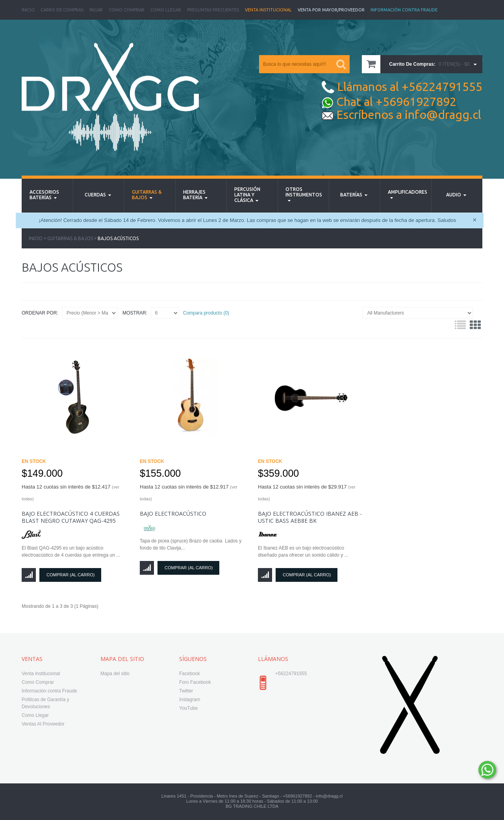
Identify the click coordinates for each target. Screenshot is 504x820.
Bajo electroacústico (173, 514)
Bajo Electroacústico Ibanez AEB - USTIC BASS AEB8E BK (310, 517)
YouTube (188, 708)
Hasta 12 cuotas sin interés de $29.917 (307, 492)
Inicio (28, 10)
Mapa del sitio (115, 674)
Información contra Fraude (49, 691)
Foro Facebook (195, 682)
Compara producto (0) (206, 313)
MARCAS (230, 46)
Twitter (186, 691)
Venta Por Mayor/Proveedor (331, 10)
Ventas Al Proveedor (43, 724)
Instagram (190, 700)
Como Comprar (127, 10)
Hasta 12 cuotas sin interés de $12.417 (70, 492)
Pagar (96, 10)
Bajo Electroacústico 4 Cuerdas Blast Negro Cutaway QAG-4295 (71, 517)
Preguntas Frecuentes (213, 10)
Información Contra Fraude (404, 10)
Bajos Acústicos (118, 238)
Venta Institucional (268, 10)
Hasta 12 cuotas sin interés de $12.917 (189, 492)
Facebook (190, 674)
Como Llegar (166, 10)
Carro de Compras (62, 10)
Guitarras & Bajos (70, 238)
